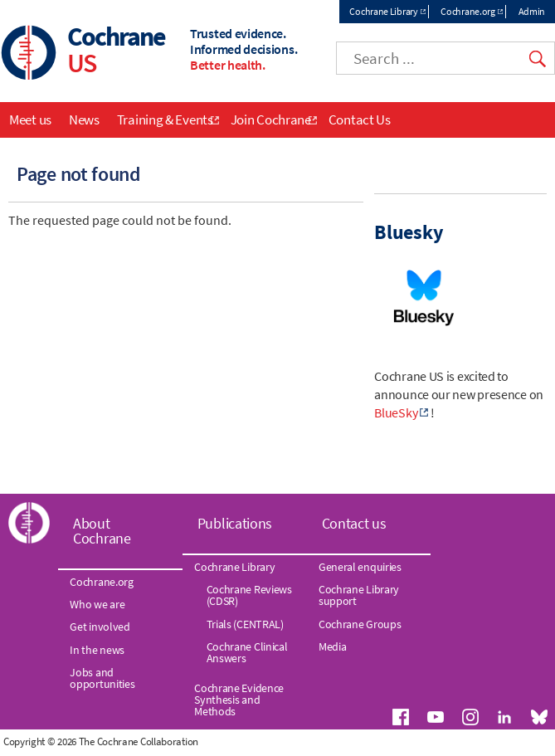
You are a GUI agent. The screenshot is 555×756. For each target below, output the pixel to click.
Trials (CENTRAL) (245, 624)
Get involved (100, 627)
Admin (532, 11)
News (84, 119)
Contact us (354, 523)
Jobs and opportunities (102, 678)
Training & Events (165, 119)
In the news (97, 650)
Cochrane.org (467, 11)
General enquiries (360, 567)
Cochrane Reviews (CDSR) (249, 595)
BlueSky (396, 412)
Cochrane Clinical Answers (247, 652)
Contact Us (360, 119)
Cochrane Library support (359, 595)
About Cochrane (102, 531)
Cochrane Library (383, 11)
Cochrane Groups (360, 624)
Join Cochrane (271, 119)
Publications (235, 523)
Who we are (97, 604)
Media (333, 646)
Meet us (30, 119)
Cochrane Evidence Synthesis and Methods (239, 700)
